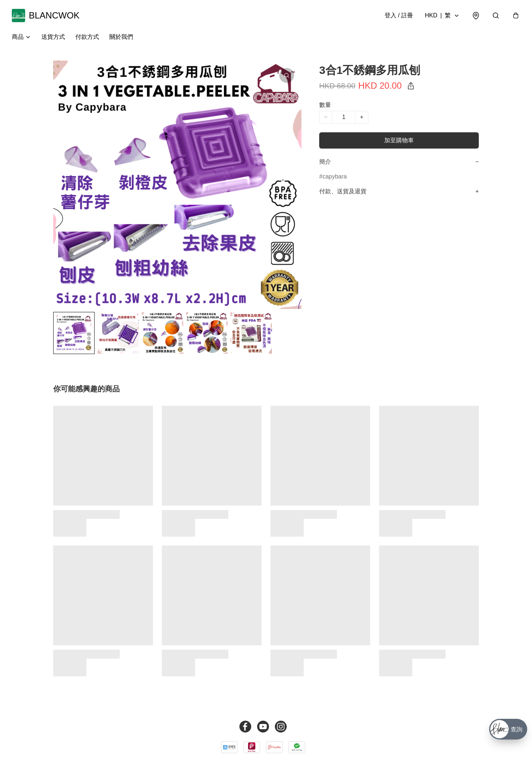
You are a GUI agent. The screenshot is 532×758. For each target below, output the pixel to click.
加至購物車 (399, 140)
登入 (399, 15)
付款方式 (87, 37)
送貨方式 (53, 37)
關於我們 (121, 37)
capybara (335, 176)
